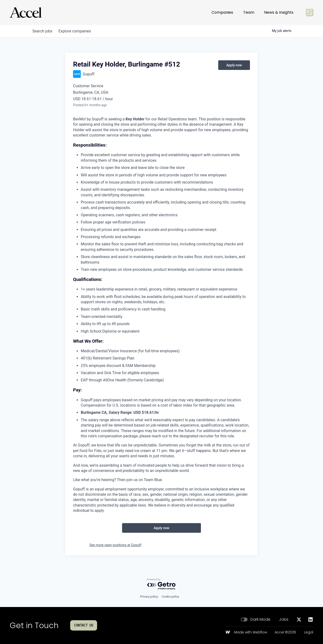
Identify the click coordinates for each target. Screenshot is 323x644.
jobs (43, 31)
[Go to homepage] (25, 12)
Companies (222, 12)
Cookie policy (170, 597)
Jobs (284, 619)
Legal (309, 632)
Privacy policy (149, 597)
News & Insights (279, 12)
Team (249, 12)
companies (77, 31)
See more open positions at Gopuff (115, 545)
